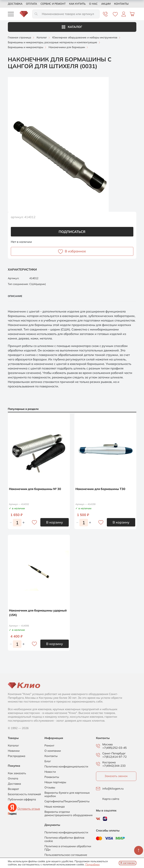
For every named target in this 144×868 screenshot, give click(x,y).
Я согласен (128, 863)
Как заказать (17, 773)
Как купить (77, 4)
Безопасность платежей (24, 794)
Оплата (31, 4)
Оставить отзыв (29, 809)
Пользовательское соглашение (66, 855)
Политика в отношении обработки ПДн (68, 848)
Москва (107, 744)
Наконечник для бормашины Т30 (100, 489)
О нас (93, 4)
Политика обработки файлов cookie (64, 839)
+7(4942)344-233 (114, 766)
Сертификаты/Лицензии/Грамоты (67, 801)
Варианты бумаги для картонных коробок (67, 794)
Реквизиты (52, 777)
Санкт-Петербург (114, 753)
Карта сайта (111, 799)
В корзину (55, 522)
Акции (106, 4)
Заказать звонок (116, 776)
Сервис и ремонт (53, 4)
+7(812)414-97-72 (114, 757)
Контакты (121, 4)
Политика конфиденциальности (66, 767)
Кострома (109, 762)
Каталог (72, 27)
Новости (50, 772)
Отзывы (50, 787)
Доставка (15, 4)
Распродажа (17, 756)
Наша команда (55, 807)
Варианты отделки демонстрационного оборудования (68, 814)
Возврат (13, 789)
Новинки (14, 751)
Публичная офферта (22, 799)
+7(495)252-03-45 (114, 748)
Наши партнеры (55, 782)
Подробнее (93, 864)
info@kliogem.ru (113, 789)
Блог (48, 761)
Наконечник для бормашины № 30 (35, 489)
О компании (53, 751)
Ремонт (49, 746)
